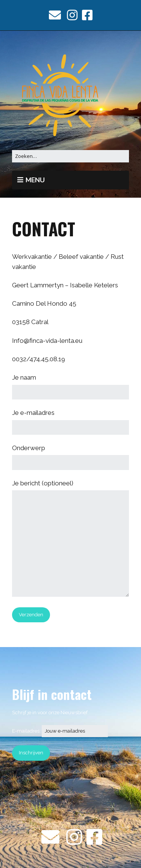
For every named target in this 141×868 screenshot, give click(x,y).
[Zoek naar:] (70, 156)
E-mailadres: (60, 731)
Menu (35, 180)
